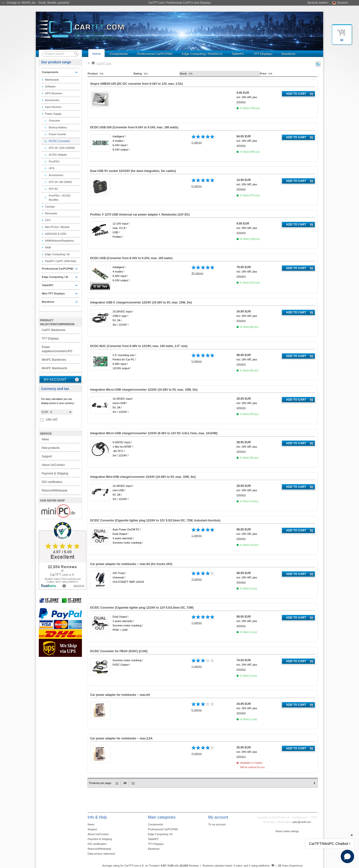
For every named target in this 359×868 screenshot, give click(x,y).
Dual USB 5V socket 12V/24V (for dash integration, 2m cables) (133, 171)
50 (133, 783)
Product (93, 74)
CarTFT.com (101, 63)
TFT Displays (50, 339)
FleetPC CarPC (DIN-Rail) (60, 261)
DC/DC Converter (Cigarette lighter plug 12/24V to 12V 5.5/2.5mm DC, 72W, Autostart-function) (155, 520)
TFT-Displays (263, 54)
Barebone (289, 54)
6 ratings (197, 186)
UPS (52, 168)
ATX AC (53, 189)
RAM (48, 247)
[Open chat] (347, 856)
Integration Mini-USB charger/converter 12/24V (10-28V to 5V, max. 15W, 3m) (143, 477)
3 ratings (197, 579)
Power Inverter (58, 134)
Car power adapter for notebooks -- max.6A (120, 695)
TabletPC (238, 54)
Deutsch (343, 3)
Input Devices (53, 107)
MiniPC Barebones (54, 360)
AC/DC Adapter (58, 155)
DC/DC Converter (59, 141)
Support (47, 456)
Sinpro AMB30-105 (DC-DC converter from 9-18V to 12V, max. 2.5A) (137, 84)
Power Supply (53, 114)
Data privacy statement (101, 854)
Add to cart (296, 94)
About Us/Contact (53, 465)
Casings (50, 207)
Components (119, 54)
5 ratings (197, 361)
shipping (241, 102)
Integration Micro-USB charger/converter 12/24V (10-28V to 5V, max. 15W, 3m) (144, 390)
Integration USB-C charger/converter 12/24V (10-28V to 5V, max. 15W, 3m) (141, 302)
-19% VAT (49, 420)
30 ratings (197, 273)
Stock (183, 74)
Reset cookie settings (287, 831)
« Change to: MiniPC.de (36, 3)
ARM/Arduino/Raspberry (59, 241)
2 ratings (197, 142)
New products (51, 448)
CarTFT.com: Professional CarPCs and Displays (179, 3)
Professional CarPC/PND (155, 54)
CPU (48, 220)
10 (117, 783)
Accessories (52, 100)
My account (55, 379)
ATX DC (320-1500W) (62, 148)
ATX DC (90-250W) (60, 182)
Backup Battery (58, 127)
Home (96, 54)
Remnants (51, 213)
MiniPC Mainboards (55, 368)
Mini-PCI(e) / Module (57, 227)
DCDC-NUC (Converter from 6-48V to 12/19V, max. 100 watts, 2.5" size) (139, 346)
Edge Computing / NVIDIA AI (202, 54)
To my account (217, 824)
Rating (138, 74)
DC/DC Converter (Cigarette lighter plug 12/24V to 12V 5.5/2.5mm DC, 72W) (142, 608)
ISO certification (52, 482)
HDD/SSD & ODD (55, 234)
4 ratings (197, 754)
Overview (54, 121)
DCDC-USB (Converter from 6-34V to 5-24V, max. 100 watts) (131, 258)
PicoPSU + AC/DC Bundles (60, 198)
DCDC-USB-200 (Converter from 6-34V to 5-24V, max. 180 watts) (134, 127)
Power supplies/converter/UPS (57, 349)
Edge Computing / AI (57, 254)
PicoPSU (54, 161)
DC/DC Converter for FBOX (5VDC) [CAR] (119, 651)
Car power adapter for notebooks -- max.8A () (131, 564)
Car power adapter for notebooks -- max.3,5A (121, 738)
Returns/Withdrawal (55, 491)
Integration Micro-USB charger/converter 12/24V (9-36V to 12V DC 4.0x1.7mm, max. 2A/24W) (154, 433)
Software (50, 86)
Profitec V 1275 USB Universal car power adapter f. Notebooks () (140, 215)
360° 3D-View (100, 286)
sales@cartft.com (302, 822)
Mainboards (52, 80)
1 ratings (197, 536)
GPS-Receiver (53, 93)
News (45, 439)
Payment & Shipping (55, 473)
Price (263, 74)
